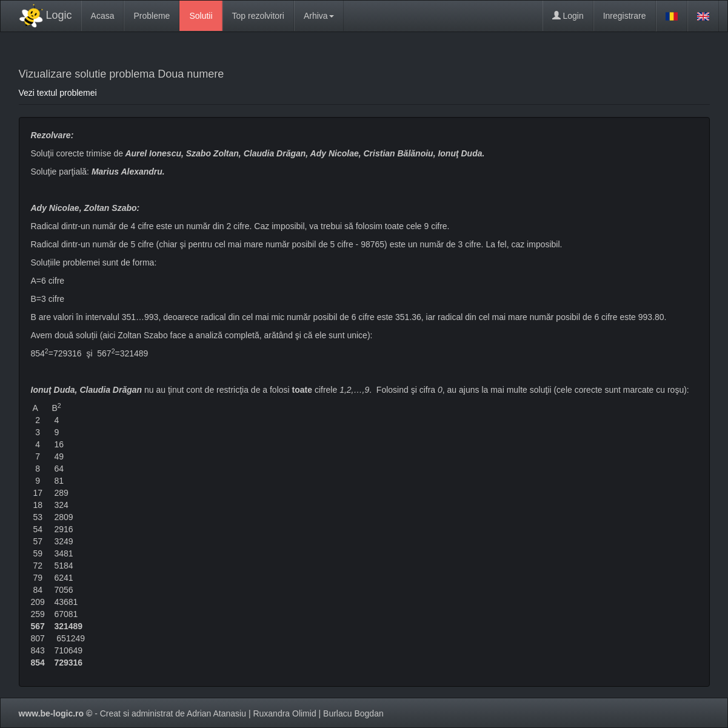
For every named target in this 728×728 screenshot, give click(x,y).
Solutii (201, 16)
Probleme (152, 16)
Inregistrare (625, 16)
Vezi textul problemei (58, 93)
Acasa (103, 16)
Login (568, 16)
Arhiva (319, 16)
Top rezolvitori (258, 16)
